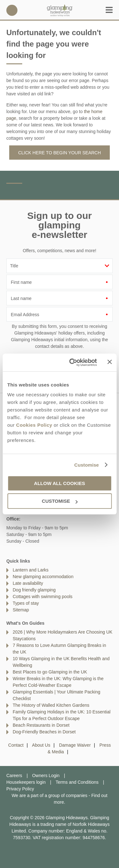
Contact (16, 745)
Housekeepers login (26, 782)
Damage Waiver (75, 745)
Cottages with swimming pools (43, 597)
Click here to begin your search (60, 153)
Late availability (28, 583)
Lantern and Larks (31, 570)
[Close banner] (109, 362)
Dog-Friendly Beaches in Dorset (44, 732)
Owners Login (46, 775)
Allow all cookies (60, 483)
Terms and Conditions (77, 782)
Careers (14, 775)
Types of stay (26, 603)
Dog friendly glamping (34, 590)
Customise (87, 465)
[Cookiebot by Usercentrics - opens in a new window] (72, 362)
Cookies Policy (34, 425)
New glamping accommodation (43, 577)
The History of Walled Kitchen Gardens (51, 705)
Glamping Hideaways (60, 10)
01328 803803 (12, 10)
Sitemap (21, 610)
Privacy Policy (20, 789)
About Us (41, 745)
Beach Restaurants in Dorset (41, 725)
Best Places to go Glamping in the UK (50, 672)
